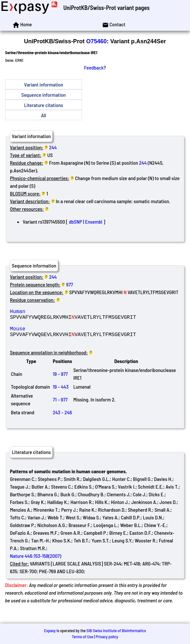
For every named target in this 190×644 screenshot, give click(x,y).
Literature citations (44, 105)
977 (70, 284)
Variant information (44, 84)
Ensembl (94, 222)
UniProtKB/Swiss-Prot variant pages (107, 8)
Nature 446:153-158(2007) (36, 563)
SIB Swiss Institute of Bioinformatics (116, 631)
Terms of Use (83, 637)
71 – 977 (60, 407)
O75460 (96, 41)
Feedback (94, 67)
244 (53, 147)
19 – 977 (60, 381)
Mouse (56, 334)
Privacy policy (107, 637)
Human (56, 312)
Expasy (50, 631)
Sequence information (44, 95)
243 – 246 (62, 420)
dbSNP (75, 222)
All (43, 115)
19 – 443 (61, 394)
